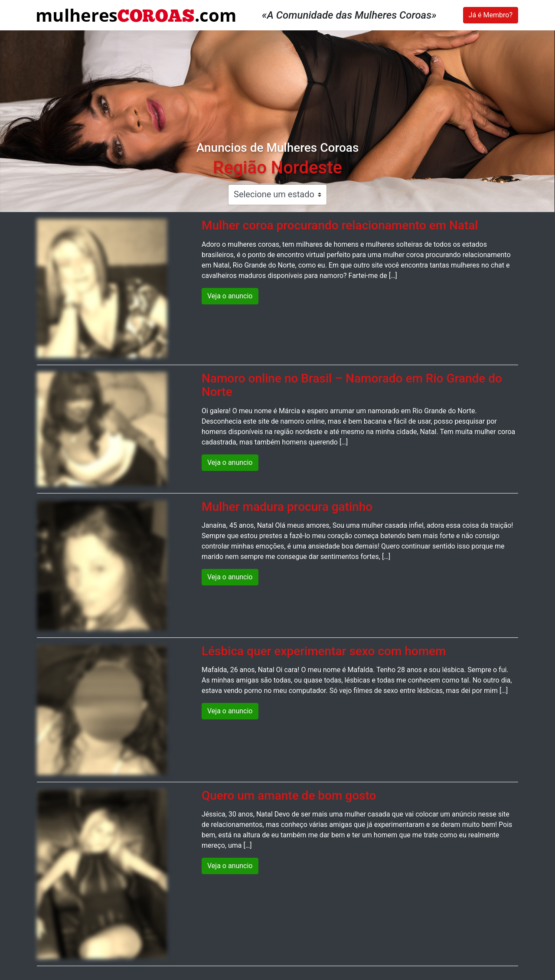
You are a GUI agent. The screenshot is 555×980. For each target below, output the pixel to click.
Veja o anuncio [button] (230, 296)
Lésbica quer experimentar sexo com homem (324, 651)
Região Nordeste (277, 168)
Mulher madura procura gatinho (287, 507)
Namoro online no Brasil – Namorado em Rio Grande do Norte (352, 385)
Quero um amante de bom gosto (289, 795)
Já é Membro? (491, 15)
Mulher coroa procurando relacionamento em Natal (340, 225)
